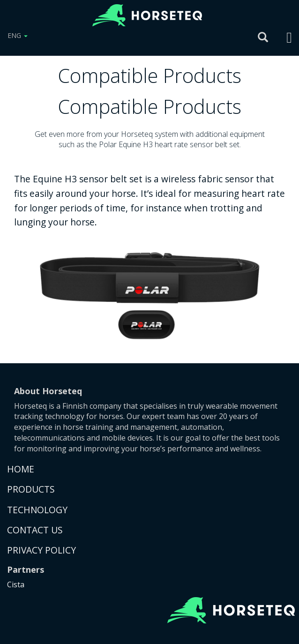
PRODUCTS (31, 489)
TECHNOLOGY (37, 510)
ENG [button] (18, 35)
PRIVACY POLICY (41, 550)
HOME (21, 469)
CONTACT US (35, 530)
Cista (16, 584)
